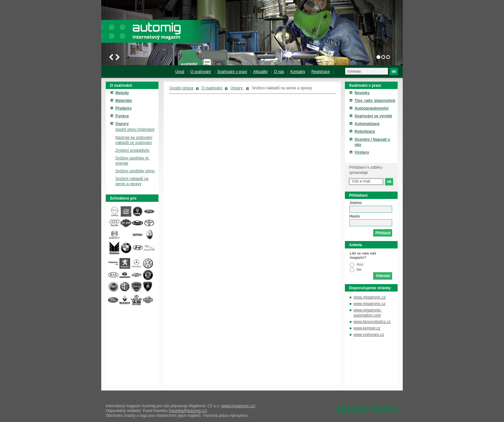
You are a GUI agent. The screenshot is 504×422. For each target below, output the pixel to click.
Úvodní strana (181, 88)
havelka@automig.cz (188, 411)
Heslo (355, 216)
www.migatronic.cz (369, 304)
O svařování (212, 88)
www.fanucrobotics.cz (372, 322)
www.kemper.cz (367, 328)
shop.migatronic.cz (370, 297)
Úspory (237, 88)
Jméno (356, 203)
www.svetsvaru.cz (369, 335)
